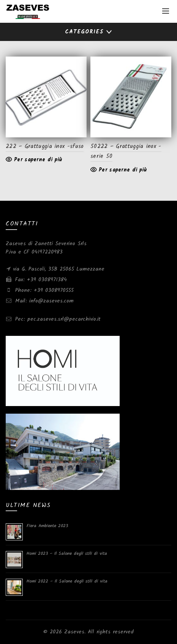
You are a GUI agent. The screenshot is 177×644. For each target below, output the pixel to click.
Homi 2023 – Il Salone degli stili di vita (67, 553)
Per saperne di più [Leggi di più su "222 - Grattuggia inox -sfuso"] (38, 160)
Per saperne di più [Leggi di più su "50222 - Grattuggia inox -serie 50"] (123, 170)
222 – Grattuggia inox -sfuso (45, 146)
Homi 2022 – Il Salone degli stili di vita (67, 581)
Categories (84, 32)
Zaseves (74, 632)
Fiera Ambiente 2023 (47, 526)
